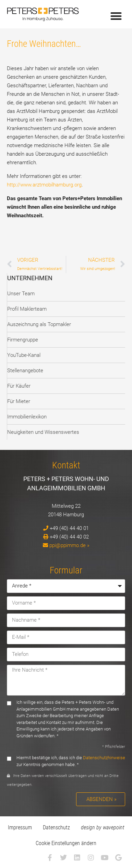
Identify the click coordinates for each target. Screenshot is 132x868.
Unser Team (21, 294)
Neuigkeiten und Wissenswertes (43, 432)
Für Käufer (19, 386)
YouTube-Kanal (24, 355)
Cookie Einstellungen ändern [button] (66, 843)
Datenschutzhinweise (104, 758)
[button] (116, 16)
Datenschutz (56, 827)
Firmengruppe (23, 340)
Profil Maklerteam (27, 309)
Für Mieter (19, 401)
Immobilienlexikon (27, 417)
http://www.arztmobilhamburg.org (44, 185)
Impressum (20, 827)
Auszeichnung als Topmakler (39, 324)
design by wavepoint (103, 827)
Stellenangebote (25, 371)
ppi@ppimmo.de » (69, 545)
